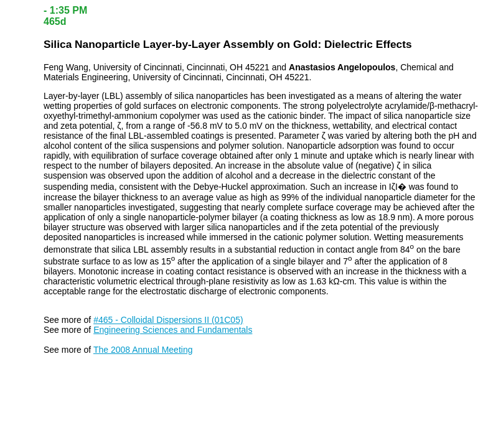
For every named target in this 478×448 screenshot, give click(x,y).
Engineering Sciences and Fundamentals (173, 330)
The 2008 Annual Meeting (143, 350)
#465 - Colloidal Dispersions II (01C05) (168, 320)
